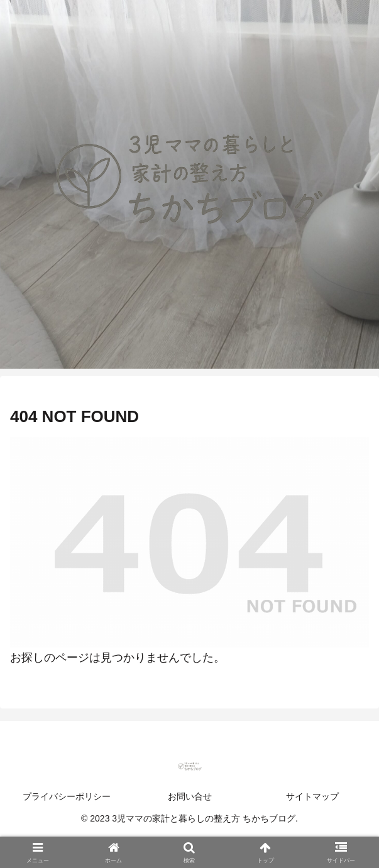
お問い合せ (190, 796)
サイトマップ (312, 796)
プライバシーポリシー (67, 796)
